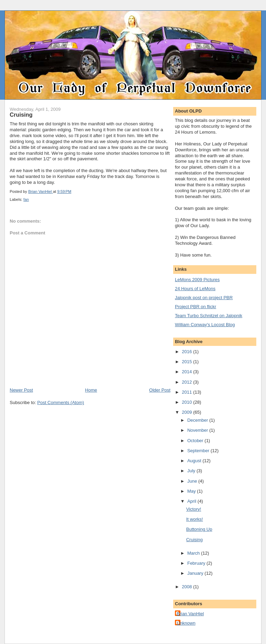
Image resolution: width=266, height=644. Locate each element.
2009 (188, 412)
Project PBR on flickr (196, 307)
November (198, 430)
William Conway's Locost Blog (205, 325)
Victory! (193, 509)
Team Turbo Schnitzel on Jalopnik (209, 316)
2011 (188, 392)
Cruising (194, 540)
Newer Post (21, 390)
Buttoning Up (199, 529)
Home (91, 390)
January (196, 573)
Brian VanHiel (190, 614)
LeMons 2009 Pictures (197, 280)
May (192, 491)
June (193, 481)
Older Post (160, 390)
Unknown (186, 623)
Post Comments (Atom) (61, 402)
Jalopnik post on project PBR (204, 298)
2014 (188, 372)
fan (26, 199)
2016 (188, 352)
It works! (194, 519)
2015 (188, 362)
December (198, 420)
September (199, 451)
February (197, 563)
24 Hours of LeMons (195, 289)
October (196, 441)
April (193, 501)
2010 (188, 402)
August (195, 461)
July (192, 471)
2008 (188, 587)
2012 (188, 382)
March (194, 553)
